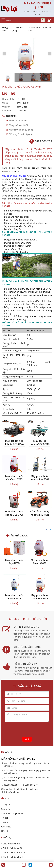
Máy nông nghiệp (17, 29)
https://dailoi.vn (12, 792)
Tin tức (5, 818)
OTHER (21, 99)
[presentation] (27, 729)
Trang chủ (5, 29)
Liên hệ (5, 831)
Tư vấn (5, 822)
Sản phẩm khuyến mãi (12, 813)
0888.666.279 (31, 785)
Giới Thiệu (6, 827)
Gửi (27, 739)
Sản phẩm (6, 809)
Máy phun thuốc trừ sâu (14, 176)
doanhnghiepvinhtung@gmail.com (21, 789)
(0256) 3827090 (11, 785)
